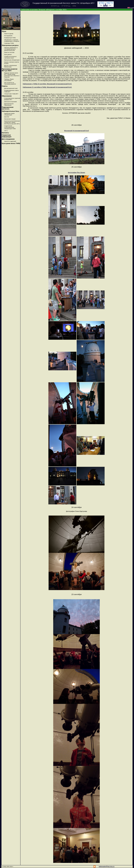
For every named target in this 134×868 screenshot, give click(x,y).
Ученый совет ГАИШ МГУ (11, 94)
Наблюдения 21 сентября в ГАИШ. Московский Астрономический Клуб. (47, 87)
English (131, 8)
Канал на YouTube (9, 52)
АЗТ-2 (6, 131)
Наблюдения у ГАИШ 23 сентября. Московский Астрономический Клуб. (47, 84)
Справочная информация (7, 136)
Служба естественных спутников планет (10, 57)
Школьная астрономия (11, 102)
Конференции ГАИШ (10, 38)
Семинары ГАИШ (9, 43)
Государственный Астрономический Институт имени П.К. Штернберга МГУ (64, 3)
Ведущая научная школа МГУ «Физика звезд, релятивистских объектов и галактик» (12, 75)
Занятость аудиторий (10, 141)
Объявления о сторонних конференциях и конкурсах (12, 40)
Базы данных (8, 54)
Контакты (5, 133)
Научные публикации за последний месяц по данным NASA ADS (11, 49)
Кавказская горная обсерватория (9, 114)
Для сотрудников (8, 139)
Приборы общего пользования (9, 80)
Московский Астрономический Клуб (76, 131)
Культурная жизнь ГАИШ (11, 143)
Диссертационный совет (11, 88)
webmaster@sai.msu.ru (107, 866)
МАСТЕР (7, 117)
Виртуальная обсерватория (12, 60)
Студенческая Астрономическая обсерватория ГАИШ (10, 127)
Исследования (8, 36)
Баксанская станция (10, 119)
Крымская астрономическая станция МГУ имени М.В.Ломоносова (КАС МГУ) (12, 122)
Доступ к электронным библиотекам (10, 66)
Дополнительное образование (9, 104)
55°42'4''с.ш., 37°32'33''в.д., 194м (64, 6)
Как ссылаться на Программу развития (10, 83)
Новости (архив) (9, 34)
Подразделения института (8, 108)
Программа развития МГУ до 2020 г (10, 70)
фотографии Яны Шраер (76, 173)
